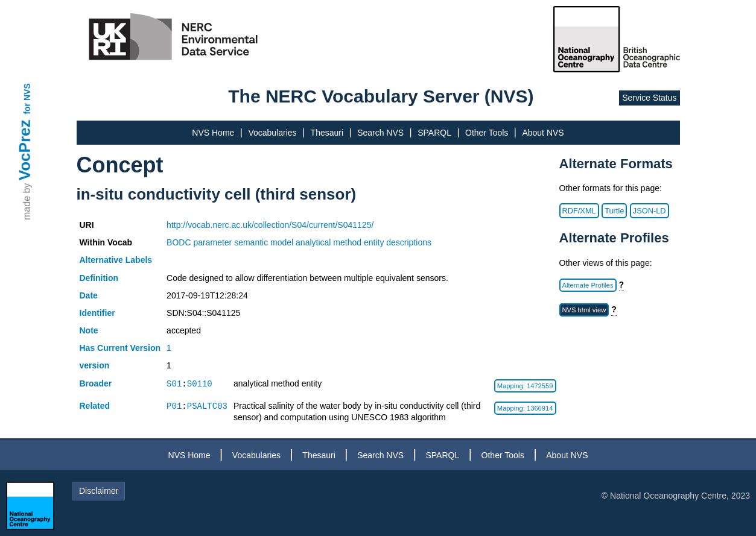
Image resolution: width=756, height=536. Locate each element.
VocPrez (25, 150)
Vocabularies (272, 133)
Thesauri (327, 133)
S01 (174, 384)
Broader (96, 383)
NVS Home (213, 133)
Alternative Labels (116, 260)
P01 (174, 406)
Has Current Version (120, 348)
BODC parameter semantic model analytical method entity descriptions (299, 242)
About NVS (543, 133)
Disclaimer (99, 491)
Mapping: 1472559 (525, 386)
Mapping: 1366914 (525, 408)
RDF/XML (579, 211)
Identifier (97, 313)
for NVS (27, 99)
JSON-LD (650, 211)
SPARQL (434, 133)
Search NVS (380, 133)
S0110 (200, 384)
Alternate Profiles (588, 285)
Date (89, 295)
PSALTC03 (207, 406)
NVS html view (584, 310)
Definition (99, 278)
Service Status (649, 98)
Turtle (614, 211)
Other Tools (487, 133)
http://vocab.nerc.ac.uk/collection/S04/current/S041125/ (270, 225)
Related (95, 406)
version (95, 365)
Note (89, 330)
